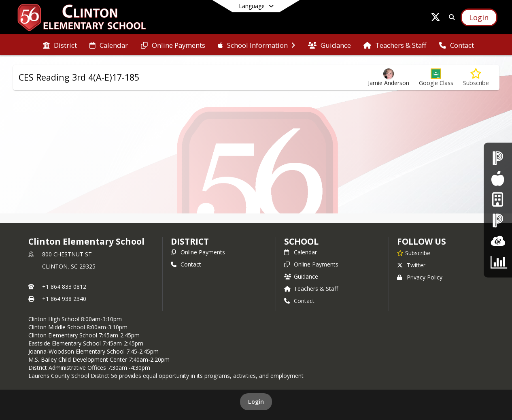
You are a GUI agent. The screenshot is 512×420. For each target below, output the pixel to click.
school (301, 241)
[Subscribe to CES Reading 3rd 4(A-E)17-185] (476, 78)
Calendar (301, 252)
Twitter (411, 265)
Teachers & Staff (311, 289)
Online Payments (198, 252)
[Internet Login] (498, 199)
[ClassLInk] (498, 241)
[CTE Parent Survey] (498, 262)
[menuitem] (60, 45)
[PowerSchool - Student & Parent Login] (498, 158)
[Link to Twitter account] (436, 18)
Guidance (301, 276)
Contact (186, 264)
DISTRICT (190, 241)
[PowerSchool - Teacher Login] (498, 221)
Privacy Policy (420, 277)
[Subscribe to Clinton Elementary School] (414, 253)
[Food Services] (498, 179)
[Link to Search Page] (450, 17)
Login (256, 402)
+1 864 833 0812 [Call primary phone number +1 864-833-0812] (64, 287)
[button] (436, 78)
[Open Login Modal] (479, 17)
